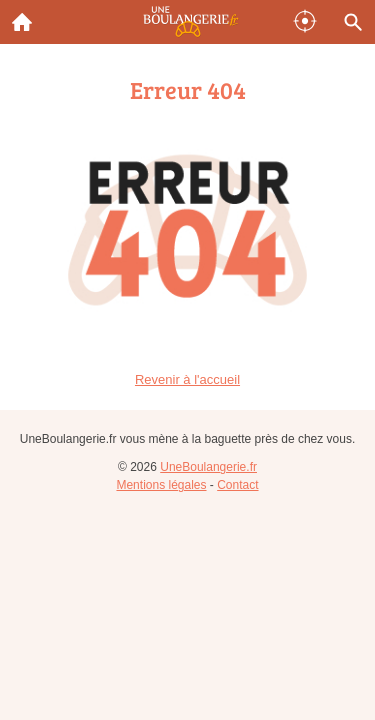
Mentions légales (161, 485)
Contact (237, 485)
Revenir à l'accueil (187, 379)
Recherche (348, 18)
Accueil (16, 17)
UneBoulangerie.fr (208, 467)
